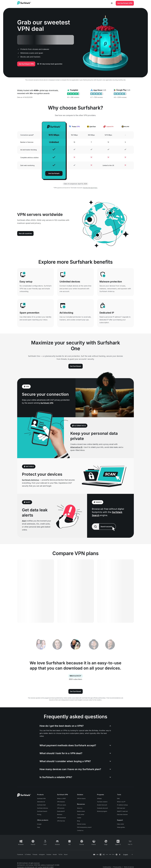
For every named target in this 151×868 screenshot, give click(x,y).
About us (80, 808)
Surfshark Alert (41, 805)
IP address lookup (122, 805)
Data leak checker (122, 814)
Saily (39, 827)
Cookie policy (107, 867)
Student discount (102, 805)
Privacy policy (117, 867)
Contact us (80, 830)
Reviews (60, 814)
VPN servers (61, 808)
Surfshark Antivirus (31, 480)
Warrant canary (81, 824)
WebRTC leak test (122, 811)
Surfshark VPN (47, 403)
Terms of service (129, 867)
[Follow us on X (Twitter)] (28, 855)
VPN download (61, 818)
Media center (81, 811)
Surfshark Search (42, 811)
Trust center (81, 814)
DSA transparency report (84, 827)
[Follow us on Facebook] (20, 855)
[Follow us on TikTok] (60, 855)
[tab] (76, 645)
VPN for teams (81, 799)
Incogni (39, 824)
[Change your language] (128, 855)
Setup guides (121, 827)
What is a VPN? (61, 799)
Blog (78, 821)
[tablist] (75, 645)
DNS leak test (121, 808)
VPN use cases (62, 805)
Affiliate (99, 799)
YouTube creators (102, 802)
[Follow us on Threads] (35, 855)
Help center (120, 824)
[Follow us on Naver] (66, 855)
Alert (24, 521)
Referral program (102, 811)
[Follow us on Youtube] (49, 855)
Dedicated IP (61, 811)
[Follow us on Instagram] (42, 855)
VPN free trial (61, 821)
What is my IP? (121, 802)
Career (79, 818)
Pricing (39, 814)
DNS (118, 799)
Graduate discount (102, 808)
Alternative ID (76, 447)
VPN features (61, 802)
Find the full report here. (90, 188)
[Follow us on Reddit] (55, 855)
